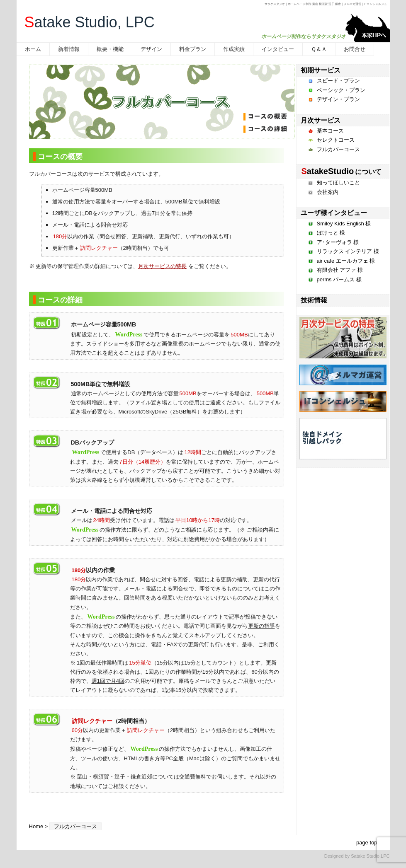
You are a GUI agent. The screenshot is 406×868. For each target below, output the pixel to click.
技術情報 (314, 300)
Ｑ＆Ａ (319, 49)
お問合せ (355, 49)
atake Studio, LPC (90, 22)
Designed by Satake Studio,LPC (357, 856)
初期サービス (321, 70)
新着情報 (69, 49)
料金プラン (193, 49)
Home (36, 826)
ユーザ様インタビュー (334, 213)
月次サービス (321, 120)
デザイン (151, 49)
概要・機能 (110, 49)
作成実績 (234, 49)
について (341, 172)
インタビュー (278, 49)
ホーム (33, 49)
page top (367, 843)
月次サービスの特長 (162, 266)
